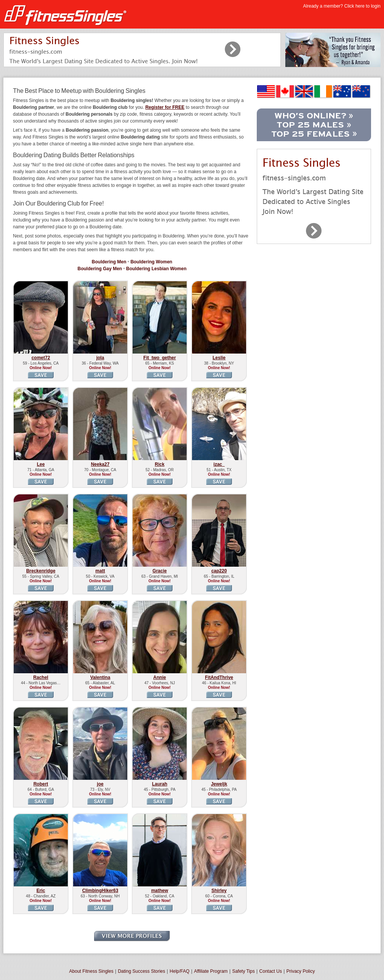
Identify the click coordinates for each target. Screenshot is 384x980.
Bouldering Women (151, 262)
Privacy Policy (301, 971)
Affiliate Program (211, 971)
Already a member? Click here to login (342, 6)
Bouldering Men (109, 262)
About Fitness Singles (91, 971)
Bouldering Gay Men (100, 269)
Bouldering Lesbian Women (156, 269)
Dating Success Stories (141, 971)
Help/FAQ (179, 971)
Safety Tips (243, 971)
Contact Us (271, 971)
